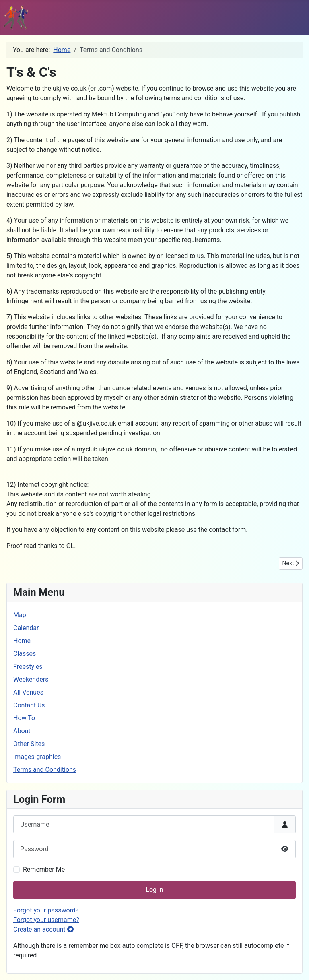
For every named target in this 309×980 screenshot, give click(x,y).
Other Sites (29, 744)
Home (22, 641)
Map (20, 615)
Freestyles (28, 667)
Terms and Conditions (45, 770)
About (22, 731)
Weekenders (31, 679)
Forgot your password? (46, 910)
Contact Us (29, 705)
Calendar (26, 628)
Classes (25, 654)
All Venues (28, 692)
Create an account (43, 929)
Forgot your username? (46, 920)
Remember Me (44, 869)
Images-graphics (37, 757)
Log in (154, 890)
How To (24, 718)
